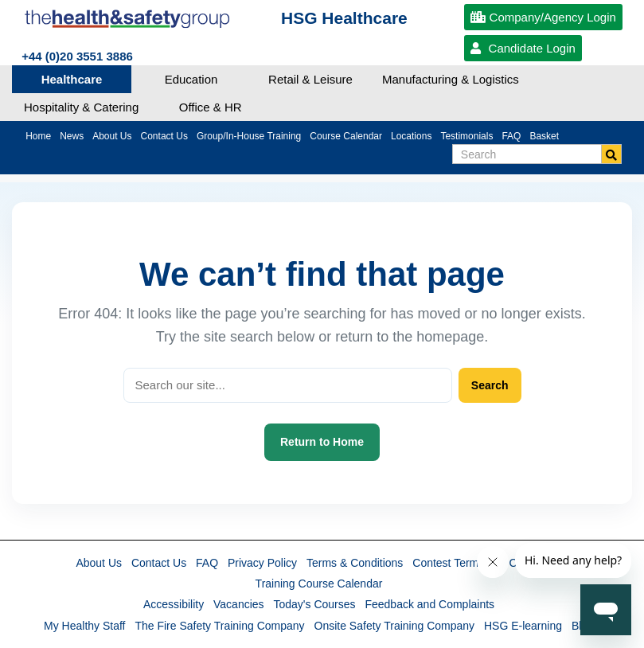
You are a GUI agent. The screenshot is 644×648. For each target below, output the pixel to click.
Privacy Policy (262, 563)
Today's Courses (314, 604)
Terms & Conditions (355, 563)
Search (490, 385)
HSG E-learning (523, 626)
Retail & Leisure (310, 79)
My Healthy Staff (84, 626)
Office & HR (211, 107)
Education (191, 79)
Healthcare (72, 79)
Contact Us (159, 563)
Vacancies (239, 604)
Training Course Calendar (319, 584)
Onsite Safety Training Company (395, 626)
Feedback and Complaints (429, 604)
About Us (99, 563)
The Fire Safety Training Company (219, 626)
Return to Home (322, 442)
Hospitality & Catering (81, 107)
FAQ (207, 563)
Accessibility (174, 604)
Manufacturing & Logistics (451, 79)
